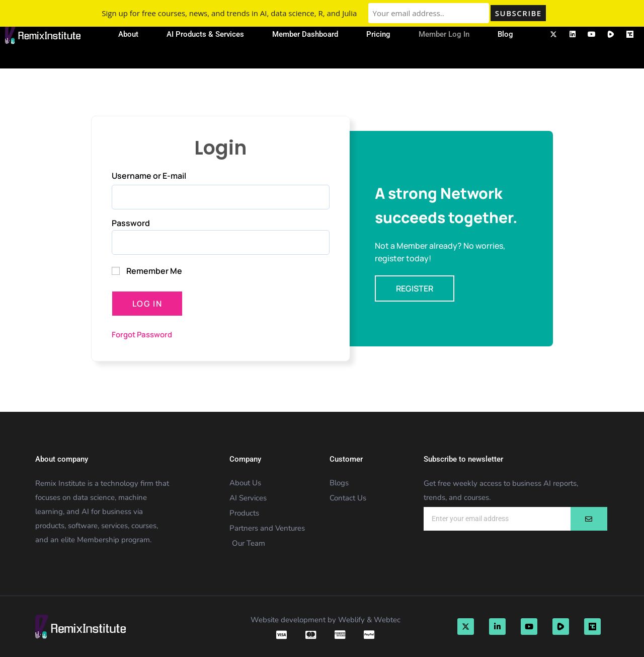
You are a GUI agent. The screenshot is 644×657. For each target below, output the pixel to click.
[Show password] (321, 242)
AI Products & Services (205, 34)
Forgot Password (142, 335)
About (128, 34)
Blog (505, 34)
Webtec (387, 620)
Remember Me (147, 271)
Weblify (351, 620)
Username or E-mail (149, 176)
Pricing (378, 34)
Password (131, 223)
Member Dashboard (305, 34)
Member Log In (444, 34)
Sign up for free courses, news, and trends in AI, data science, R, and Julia (229, 13)
